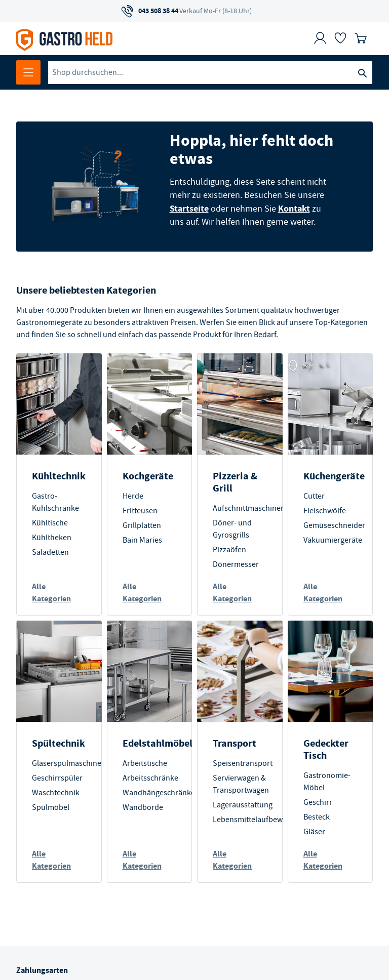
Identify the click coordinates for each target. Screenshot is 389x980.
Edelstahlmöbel (158, 743)
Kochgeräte (148, 476)
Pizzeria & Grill (235, 482)
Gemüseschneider (334, 525)
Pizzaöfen (229, 550)
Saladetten (50, 552)
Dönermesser (236, 564)
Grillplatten (142, 525)
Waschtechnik (56, 793)
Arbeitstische (145, 763)
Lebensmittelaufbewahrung (260, 820)
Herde (133, 496)
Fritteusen (140, 511)
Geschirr (318, 802)
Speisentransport (243, 763)
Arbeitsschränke (150, 778)
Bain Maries (142, 540)
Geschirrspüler (57, 778)
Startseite (189, 209)
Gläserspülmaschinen (69, 763)
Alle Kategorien (51, 593)
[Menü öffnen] (28, 72)
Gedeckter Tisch (326, 749)
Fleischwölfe (325, 511)
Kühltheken (52, 538)
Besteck (317, 817)
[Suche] (362, 72)
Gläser (314, 832)
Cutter (314, 496)
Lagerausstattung (243, 805)
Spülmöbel (51, 807)
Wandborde (143, 807)
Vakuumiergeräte (333, 540)
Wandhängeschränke (159, 793)
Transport (235, 743)
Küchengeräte (334, 476)
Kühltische (50, 523)
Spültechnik (59, 743)
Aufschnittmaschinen (249, 508)
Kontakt (294, 209)
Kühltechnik (59, 476)
